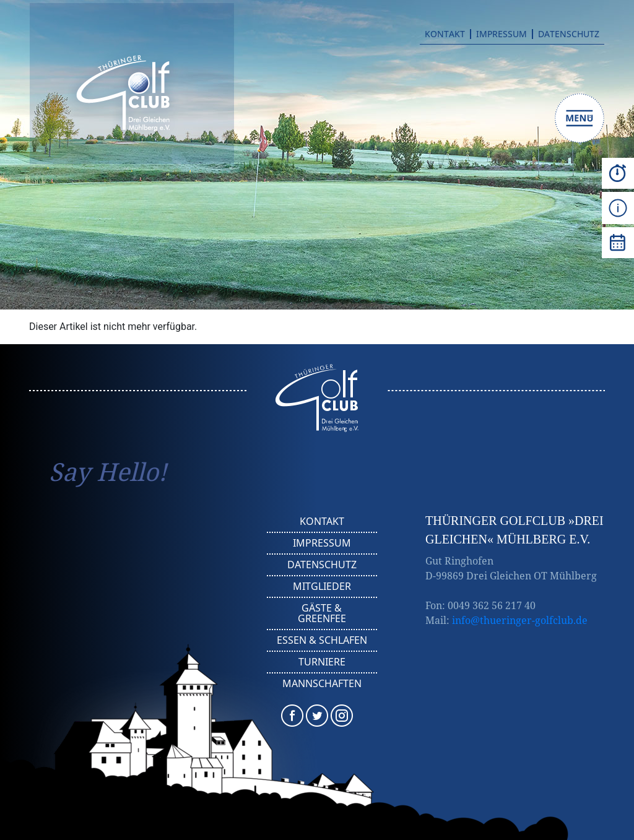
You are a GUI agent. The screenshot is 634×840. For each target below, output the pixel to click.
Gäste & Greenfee (322, 613)
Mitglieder (322, 586)
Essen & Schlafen (322, 640)
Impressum (502, 34)
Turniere (322, 662)
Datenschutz (569, 34)
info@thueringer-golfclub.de (520, 620)
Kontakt (445, 34)
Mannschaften (322, 683)
